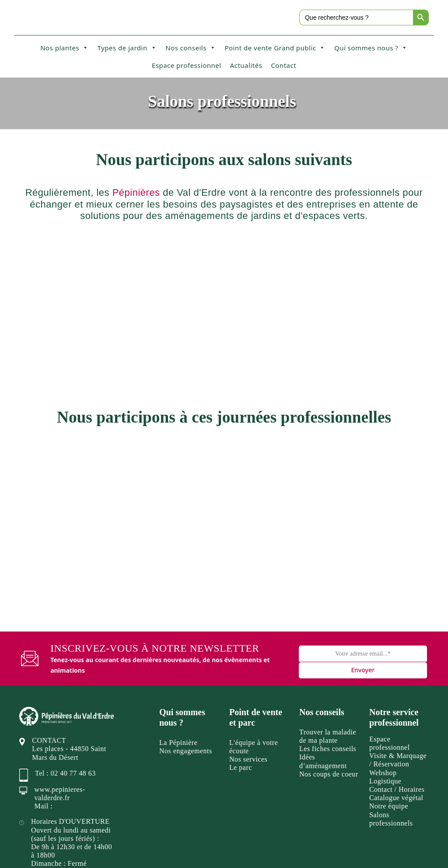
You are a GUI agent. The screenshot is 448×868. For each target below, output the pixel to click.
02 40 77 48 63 (73, 698)
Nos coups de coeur (329, 699)
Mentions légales (316, 849)
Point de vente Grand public (275, 48)
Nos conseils (191, 48)
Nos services (248, 684)
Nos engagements (186, 676)
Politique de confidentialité (388, 849)
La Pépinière (178, 668)
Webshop (383, 698)
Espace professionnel (187, 65)
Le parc (241, 693)
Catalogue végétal (396, 723)
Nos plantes (64, 48)
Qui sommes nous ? (371, 48)
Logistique (385, 706)
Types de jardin (127, 48)
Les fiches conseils (328, 674)
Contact (283, 65)
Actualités (246, 65)
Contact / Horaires (397, 715)
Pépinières (136, 192)
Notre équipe (389, 732)
